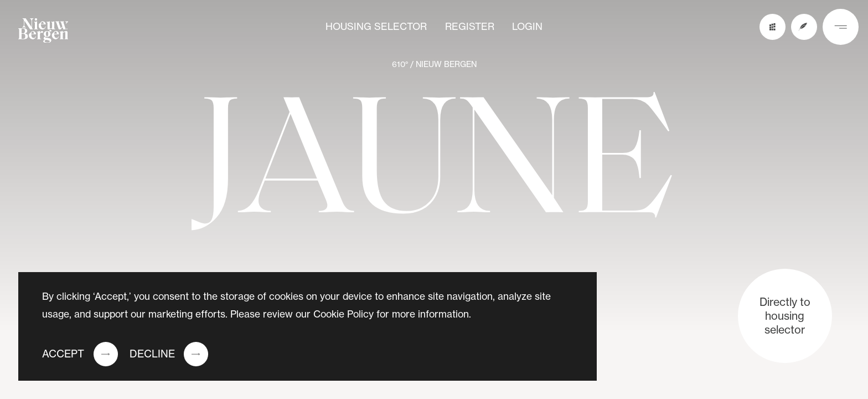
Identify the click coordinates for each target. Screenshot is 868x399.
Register (470, 27)
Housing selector (376, 27)
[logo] (43, 34)
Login (527, 27)
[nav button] (841, 27)
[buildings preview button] (773, 27)
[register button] (804, 27)
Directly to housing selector (785, 316)
